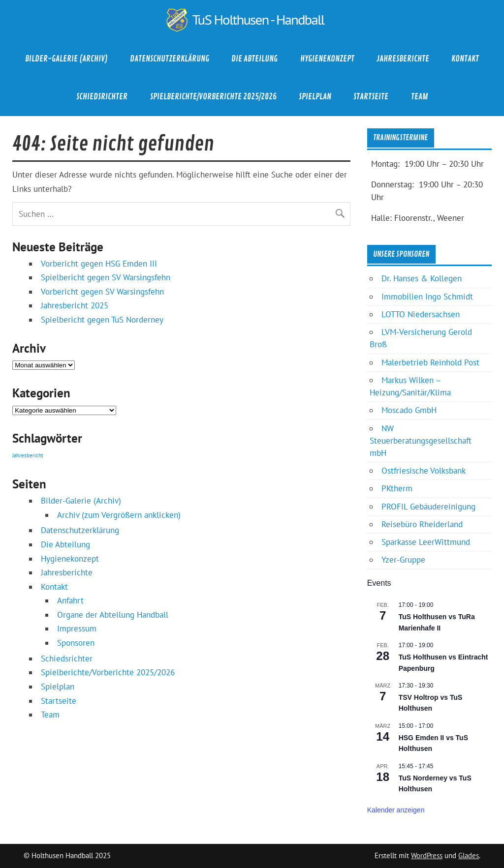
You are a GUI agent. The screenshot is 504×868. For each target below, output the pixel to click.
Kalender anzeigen (396, 810)
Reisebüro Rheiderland (422, 524)
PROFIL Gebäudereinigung (428, 507)
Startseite (371, 97)
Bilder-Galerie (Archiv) (66, 59)
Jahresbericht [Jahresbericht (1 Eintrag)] (28, 455)
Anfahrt (70, 600)
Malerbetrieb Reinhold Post (430, 362)
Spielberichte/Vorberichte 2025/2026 (213, 97)
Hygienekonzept (327, 59)
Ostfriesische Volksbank (424, 471)
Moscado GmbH (409, 410)
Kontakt (465, 59)
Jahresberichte (403, 59)
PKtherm (397, 488)
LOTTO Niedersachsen (421, 314)
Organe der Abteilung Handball (113, 615)
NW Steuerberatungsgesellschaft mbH (421, 441)
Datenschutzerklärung (170, 59)
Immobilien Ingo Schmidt (427, 297)
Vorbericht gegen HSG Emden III (99, 264)
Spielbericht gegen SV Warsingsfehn (106, 277)
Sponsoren (76, 643)
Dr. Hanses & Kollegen (422, 278)
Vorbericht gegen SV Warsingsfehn (102, 292)
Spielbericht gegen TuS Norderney (102, 320)
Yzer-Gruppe (403, 560)
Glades (469, 855)
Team (419, 97)
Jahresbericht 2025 (75, 305)
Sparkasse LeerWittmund (426, 542)
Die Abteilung (254, 59)
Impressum (77, 629)
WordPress (427, 855)
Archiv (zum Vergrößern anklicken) (119, 515)
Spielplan (315, 97)
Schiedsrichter (102, 97)
